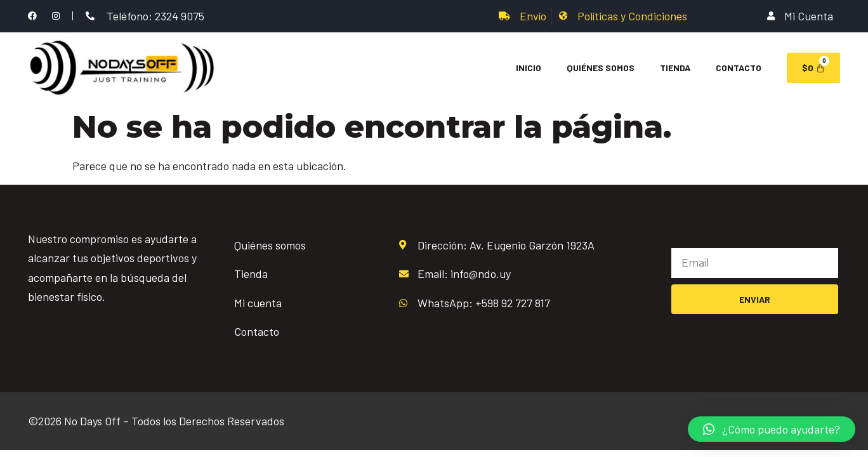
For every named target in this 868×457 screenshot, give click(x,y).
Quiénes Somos (601, 68)
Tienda (675, 68)
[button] (772, 429)
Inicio (529, 68)
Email (685, 239)
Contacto (739, 68)
